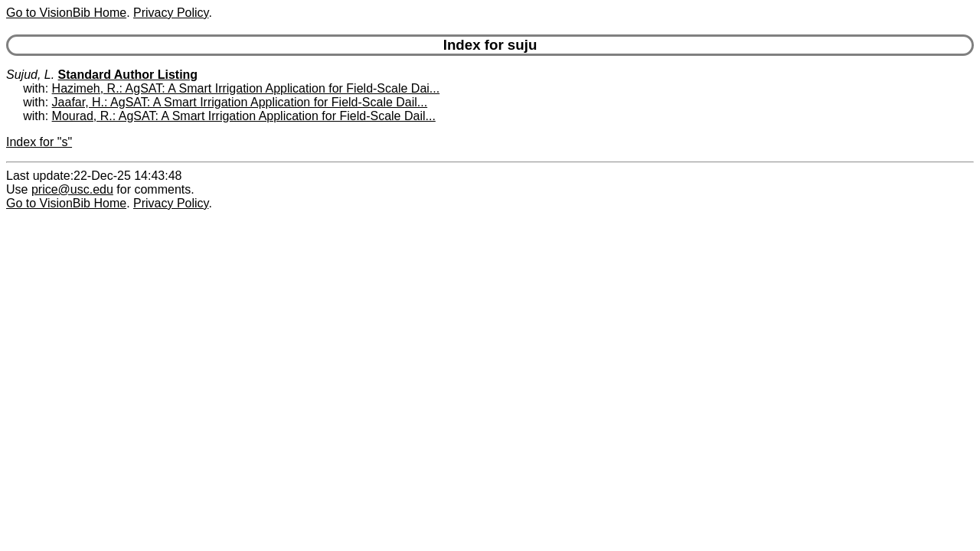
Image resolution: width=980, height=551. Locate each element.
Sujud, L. (30, 75)
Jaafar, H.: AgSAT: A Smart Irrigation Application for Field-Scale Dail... (240, 102)
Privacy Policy (171, 13)
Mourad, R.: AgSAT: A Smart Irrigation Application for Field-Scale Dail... (244, 116)
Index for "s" (39, 142)
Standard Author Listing (128, 75)
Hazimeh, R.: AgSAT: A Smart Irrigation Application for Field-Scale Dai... (246, 88)
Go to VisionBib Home (66, 13)
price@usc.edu (72, 189)
